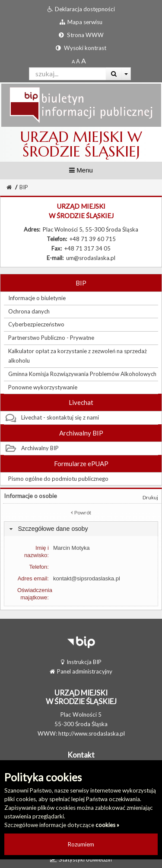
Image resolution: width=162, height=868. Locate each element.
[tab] (81, 529)
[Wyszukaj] (114, 74)
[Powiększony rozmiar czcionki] (78, 61)
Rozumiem (81, 844)
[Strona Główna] (9, 187)
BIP (24, 187)
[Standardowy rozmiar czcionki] (73, 61)
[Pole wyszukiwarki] (68, 74)
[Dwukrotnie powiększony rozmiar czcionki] (84, 61)
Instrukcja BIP (81, 662)
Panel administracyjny (81, 671)
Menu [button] (81, 170)
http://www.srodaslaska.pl (92, 733)
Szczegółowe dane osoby (53, 529)
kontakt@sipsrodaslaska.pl (87, 578)
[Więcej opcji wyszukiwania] (126, 74)
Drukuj (150, 497)
